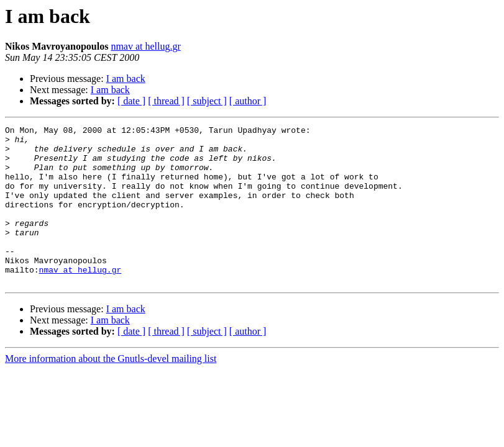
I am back (126, 79)
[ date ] (131, 101)
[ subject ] (207, 101)
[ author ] (248, 101)
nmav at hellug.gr (145, 46)
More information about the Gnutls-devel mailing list (111, 390)
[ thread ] (166, 101)
